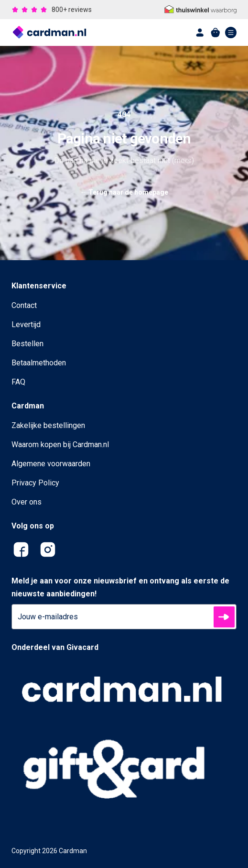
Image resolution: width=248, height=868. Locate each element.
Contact (24, 305)
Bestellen (27, 344)
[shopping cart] (216, 33)
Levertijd (26, 324)
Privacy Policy (35, 483)
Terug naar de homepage (124, 192)
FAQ (18, 382)
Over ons (27, 502)
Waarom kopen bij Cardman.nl (60, 445)
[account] (200, 33)
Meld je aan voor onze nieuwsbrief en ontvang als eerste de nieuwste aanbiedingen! (120, 587)
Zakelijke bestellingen (48, 425)
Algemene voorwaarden (51, 464)
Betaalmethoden (39, 363)
